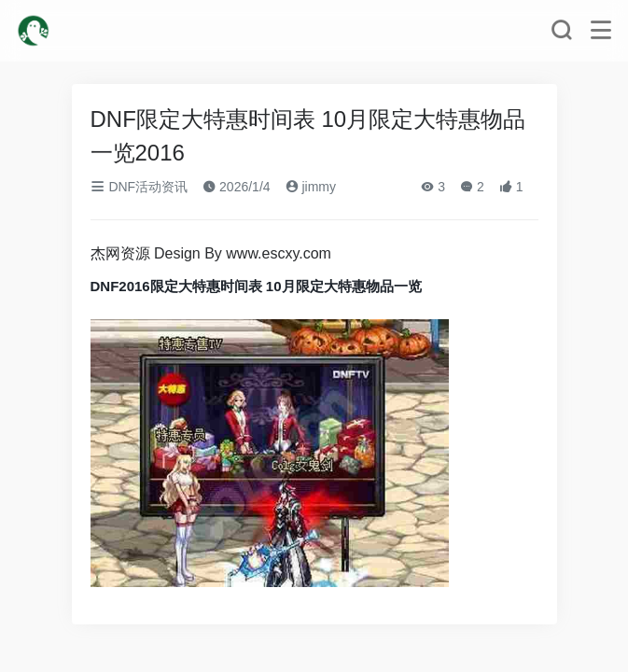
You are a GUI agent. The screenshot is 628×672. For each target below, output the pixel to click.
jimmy (311, 187)
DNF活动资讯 (140, 187)
